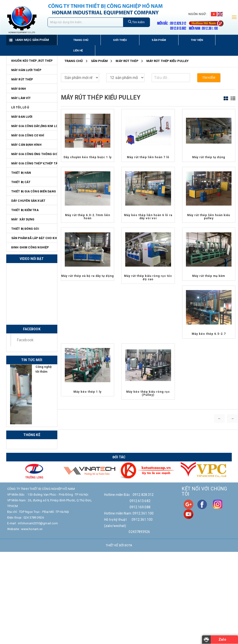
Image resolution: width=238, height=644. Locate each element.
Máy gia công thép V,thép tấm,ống (34, 163)
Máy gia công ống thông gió (34, 154)
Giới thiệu (120, 40)
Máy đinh (19, 89)
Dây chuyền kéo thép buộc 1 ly (88, 157)
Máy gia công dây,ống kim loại (34, 126)
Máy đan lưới (22, 117)
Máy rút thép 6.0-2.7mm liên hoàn (88, 217)
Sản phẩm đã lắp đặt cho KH (34, 238)
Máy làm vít (21, 98)
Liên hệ (78, 51)
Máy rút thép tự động (209, 157)
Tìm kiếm (137, 22)
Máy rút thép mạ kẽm (209, 276)
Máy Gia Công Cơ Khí (28, 135)
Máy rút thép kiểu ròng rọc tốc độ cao (148, 277)
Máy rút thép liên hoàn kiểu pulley (209, 217)
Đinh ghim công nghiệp (30, 247)
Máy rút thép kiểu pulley (167, 61)
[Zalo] (220, 640)
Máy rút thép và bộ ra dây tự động (87, 276)
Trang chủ (81, 40)
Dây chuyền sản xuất (28, 201)
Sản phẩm (159, 40)
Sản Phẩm (99, 61)
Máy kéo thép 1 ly (87, 392)
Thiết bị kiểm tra (25, 210)
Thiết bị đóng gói (25, 229)
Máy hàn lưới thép (26, 70)
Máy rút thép (22, 79)
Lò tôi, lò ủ (20, 107)
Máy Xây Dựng (23, 219)
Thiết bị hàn (21, 173)
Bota (128, 545)
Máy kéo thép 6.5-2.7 (209, 334)
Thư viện (197, 40)
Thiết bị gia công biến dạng (34, 191)
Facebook (25, 340)
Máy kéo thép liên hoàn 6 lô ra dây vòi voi (148, 217)
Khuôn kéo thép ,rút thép (32, 61)
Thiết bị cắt (21, 182)
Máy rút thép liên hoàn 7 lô (148, 157)
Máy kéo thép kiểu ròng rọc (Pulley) (148, 393)
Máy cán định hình (26, 145)
